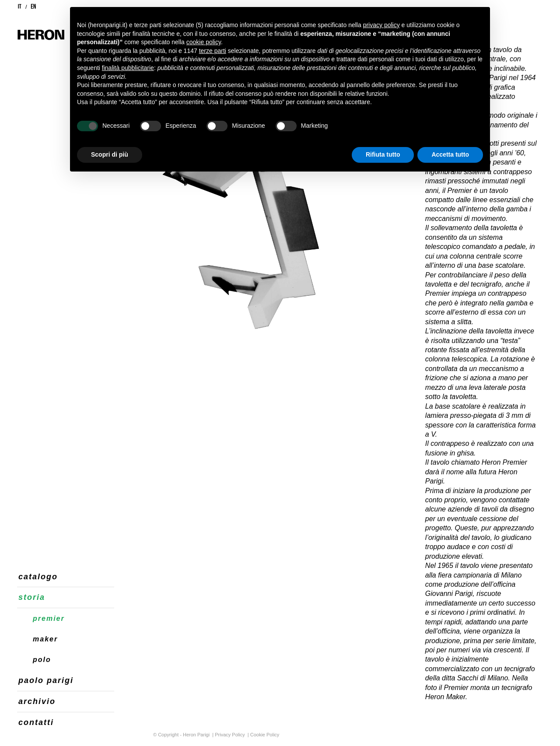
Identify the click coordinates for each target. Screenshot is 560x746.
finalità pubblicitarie (128, 68)
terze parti (213, 51)
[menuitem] (66, 577)
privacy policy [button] (381, 25)
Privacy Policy (230, 735)
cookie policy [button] (204, 42)
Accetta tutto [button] (450, 154)
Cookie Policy (265, 735)
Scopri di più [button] (110, 154)
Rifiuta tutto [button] (383, 154)
